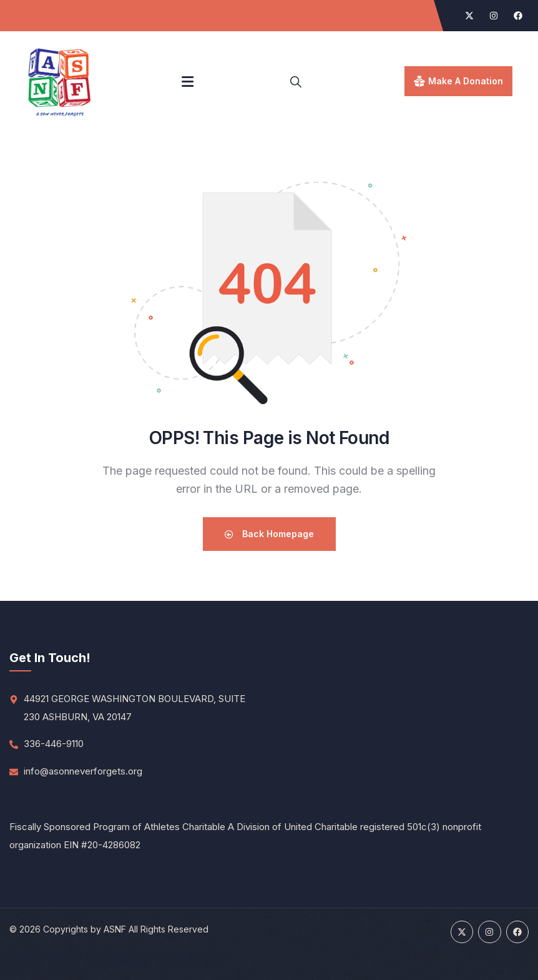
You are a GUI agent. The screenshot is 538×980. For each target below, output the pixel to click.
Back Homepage (269, 534)
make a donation (466, 81)
